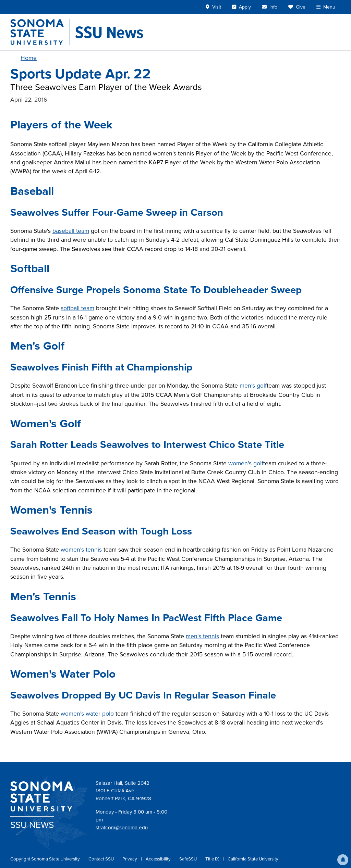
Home (29, 58)
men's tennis (202, 636)
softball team (77, 308)
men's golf (253, 386)
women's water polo (87, 714)
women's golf (246, 463)
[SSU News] (109, 32)
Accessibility (159, 859)
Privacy (130, 859)
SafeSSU (189, 859)
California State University (253, 859)
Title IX (213, 859)
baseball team (71, 231)
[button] (343, 860)
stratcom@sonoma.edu (122, 828)
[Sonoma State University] (40, 32)
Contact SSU (102, 859)
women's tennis (81, 550)
